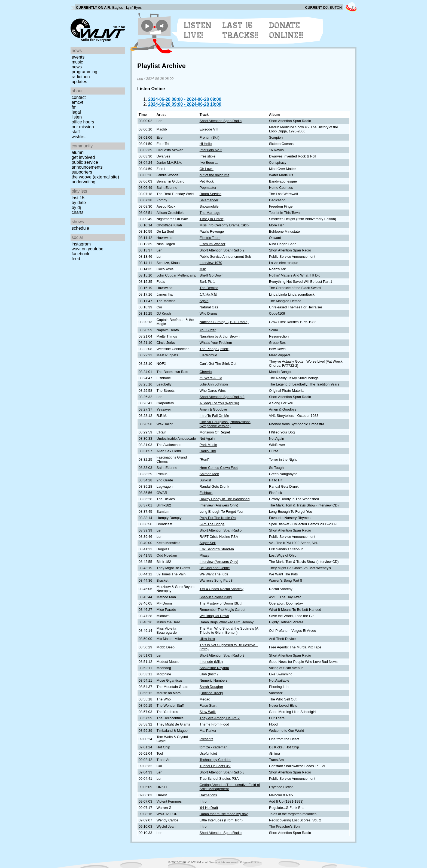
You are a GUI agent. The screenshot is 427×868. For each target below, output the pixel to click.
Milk (203, 269)
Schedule (80, 228)
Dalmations (208, 795)
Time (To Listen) (212, 219)
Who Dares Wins (213, 391)
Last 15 (78, 198)
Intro (203, 801)
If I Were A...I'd (211, 378)
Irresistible (208, 156)
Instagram (81, 244)
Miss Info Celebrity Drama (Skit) (224, 225)
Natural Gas (209, 307)
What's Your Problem (216, 343)
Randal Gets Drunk (214, 486)
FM (74, 107)
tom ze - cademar (213, 747)
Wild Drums (209, 313)
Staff (76, 132)
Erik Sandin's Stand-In (217, 549)
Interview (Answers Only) (219, 505)
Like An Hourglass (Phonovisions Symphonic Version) (225, 424)
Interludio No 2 (211, 150)
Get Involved (83, 157)
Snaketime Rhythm (214, 668)
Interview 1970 (211, 263)
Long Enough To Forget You (221, 512)
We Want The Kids (214, 574)
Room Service (211, 194)
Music (77, 62)
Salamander (209, 200)
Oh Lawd (207, 169)
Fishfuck (206, 493)
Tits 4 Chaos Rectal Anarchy (222, 589)
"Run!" (205, 459)
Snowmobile (209, 206)
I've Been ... (209, 163)
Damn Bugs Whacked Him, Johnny (227, 622)
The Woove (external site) (95, 177)
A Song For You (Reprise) (219, 403)
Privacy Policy (249, 862)
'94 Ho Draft (209, 808)
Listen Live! (198, 30)
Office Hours (83, 122)
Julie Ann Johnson (214, 384)
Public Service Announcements (87, 165)
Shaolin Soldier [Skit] (216, 597)
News (77, 67)
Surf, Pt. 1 (207, 282)
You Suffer (208, 330)
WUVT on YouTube (88, 249)
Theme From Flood (214, 724)
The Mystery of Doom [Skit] (221, 603)
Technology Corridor (215, 760)
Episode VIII (209, 129)
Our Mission (83, 127)
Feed (76, 259)
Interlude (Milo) (211, 662)
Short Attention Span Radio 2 (222, 250)
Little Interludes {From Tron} (221, 820)
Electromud (208, 355)
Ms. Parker (208, 731)
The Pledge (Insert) (215, 349)
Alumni (78, 152)
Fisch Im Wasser (213, 244)
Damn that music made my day (224, 814)
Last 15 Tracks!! (240, 30)
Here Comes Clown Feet (219, 468)
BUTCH (336, 7)
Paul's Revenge (212, 231)
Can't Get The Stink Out (218, 364)
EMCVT (77, 102)
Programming (84, 72)
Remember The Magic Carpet (222, 610)
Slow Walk (208, 712)
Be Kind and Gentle (215, 568)
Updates (79, 82)
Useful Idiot (208, 753)
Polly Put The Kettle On (218, 518)
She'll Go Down (212, 275)
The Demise (209, 288)
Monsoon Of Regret (215, 432)
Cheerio (206, 372)
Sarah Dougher (211, 687)
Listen (77, 117)
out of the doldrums (215, 175)
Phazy (205, 555)
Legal (76, 112)
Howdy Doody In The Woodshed (225, 499)
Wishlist (79, 137)
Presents (207, 739)
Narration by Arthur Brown (220, 336)
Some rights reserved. (224, 862)
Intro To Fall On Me (214, 416)
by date (79, 203)
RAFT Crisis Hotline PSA (219, 537)
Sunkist (205, 480)
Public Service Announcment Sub (225, 257)
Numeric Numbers (214, 680)
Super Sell (208, 543)
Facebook (80, 254)
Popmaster (208, 188)
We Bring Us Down (214, 616)
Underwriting (83, 182)
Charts (78, 212)
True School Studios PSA (219, 779)
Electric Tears (210, 238)
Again (204, 301)
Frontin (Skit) (210, 137)
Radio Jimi (208, 451)
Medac (205, 699)
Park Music (208, 445)
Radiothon (81, 77)
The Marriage (210, 213)
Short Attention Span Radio (221, 121)
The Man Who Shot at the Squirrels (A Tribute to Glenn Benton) (229, 630)
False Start (208, 705)
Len (140, 79)
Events (78, 57)
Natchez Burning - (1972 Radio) (224, 322)
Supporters (82, 172)
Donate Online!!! (286, 30)
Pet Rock (207, 181)
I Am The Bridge (212, 524)
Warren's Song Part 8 (216, 580)
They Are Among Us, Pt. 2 (220, 718)
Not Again (207, 438)
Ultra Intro (207, 639)
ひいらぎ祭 (208, 294)
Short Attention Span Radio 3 (222, 397)
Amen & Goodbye (213, 409)
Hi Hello (206, 144)
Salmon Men (209, 474)
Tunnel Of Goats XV (215, 766)
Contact (79, 97)
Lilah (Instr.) (209, 674)
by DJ (76, 207)
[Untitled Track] (211, 693)
